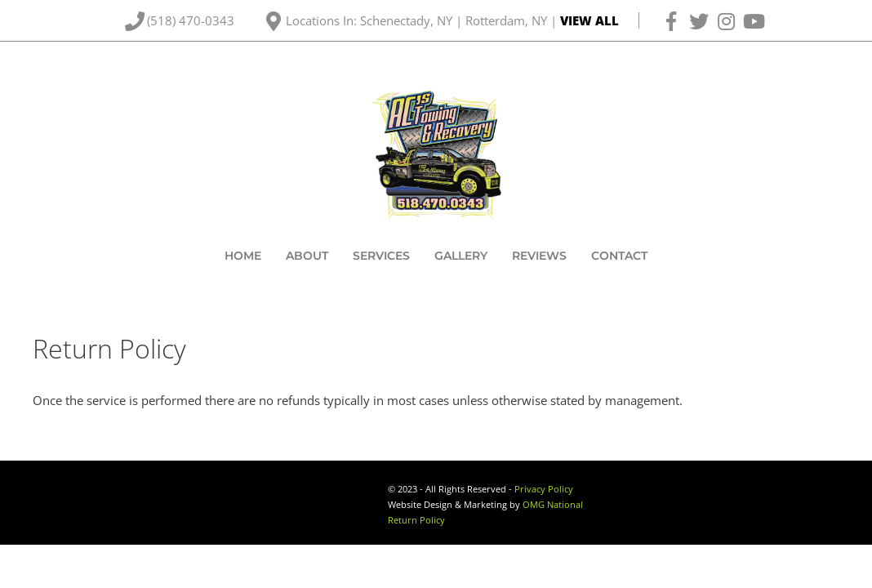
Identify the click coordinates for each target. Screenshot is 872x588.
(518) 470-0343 (192, 20)
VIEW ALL (589, 20)
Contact (619, 256)
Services (381, 256)
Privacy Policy (544, 489)
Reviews (539, 256)
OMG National (553, 505)
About (307, 256)
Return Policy (416, 520)
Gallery (461, 256)
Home (243, 256)
